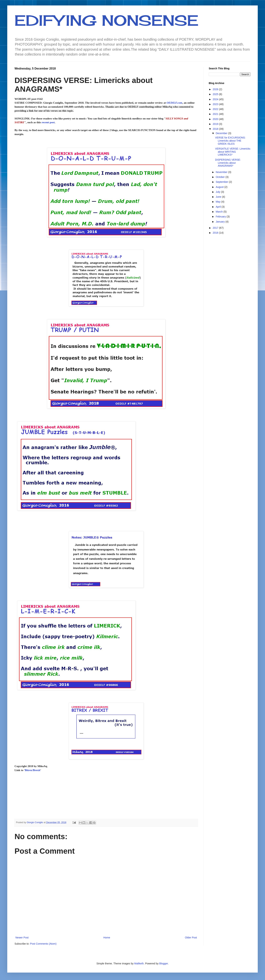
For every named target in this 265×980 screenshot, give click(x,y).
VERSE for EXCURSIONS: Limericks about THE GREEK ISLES (230, 141)
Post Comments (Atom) (43, 944)
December (222, 133)
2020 (216, 119)
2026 (216, 89)
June (219, 197)
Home (107, 938)
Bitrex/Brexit (32, 770)
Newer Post (22, 938)
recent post (48, 122)
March (220, 212)
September (222, 182)
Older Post (191, 938)
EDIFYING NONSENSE (106, 20)
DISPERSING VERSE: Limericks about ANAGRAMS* (228, 163)
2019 (216, 124)
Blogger (163, 963)
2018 (216, 129)
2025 (216, 94)
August (220, 187)
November (222, 172)
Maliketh (139, 963)
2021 (216, 114)
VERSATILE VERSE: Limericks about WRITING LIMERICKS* (233, 152)
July (218, 192)
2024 (216, 99)
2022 (216, 109)
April (219, 207)
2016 (216, 233)
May (218, 202)
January (221, 222)
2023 (216, 104)
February (221, 217)
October (221, 177)
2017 (216, 228)
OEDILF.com (175, 103)
